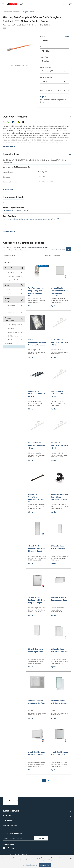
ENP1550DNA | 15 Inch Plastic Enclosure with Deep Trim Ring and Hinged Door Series (59, 299)
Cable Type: (44, 57)
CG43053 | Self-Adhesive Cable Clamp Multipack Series (60, 505)
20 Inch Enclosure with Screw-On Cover (59, 702)
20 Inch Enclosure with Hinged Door (36, 650)
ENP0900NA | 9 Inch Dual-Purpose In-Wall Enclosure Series (36, 763)
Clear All (66, 36)
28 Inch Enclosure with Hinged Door (58, 547)
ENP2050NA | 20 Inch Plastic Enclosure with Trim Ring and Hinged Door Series (37, 609)
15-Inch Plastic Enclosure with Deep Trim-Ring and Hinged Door (59, 292)
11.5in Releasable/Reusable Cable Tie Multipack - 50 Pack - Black (37, 343)
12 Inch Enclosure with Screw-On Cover (37, 702)
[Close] (71, 858)
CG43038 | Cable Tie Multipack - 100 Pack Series (59, 402)
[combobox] (55, 41)
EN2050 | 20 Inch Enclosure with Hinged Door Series (37, 660)
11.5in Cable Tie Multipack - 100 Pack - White (59, 342)
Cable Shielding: (46, 67)
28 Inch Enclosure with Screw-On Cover (59, 650)
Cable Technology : (47, 77)
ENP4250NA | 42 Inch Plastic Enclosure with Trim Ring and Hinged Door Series (37, 557)
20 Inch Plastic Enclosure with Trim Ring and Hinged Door (36, 601)
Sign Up (41, 838)
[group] (14, 272)
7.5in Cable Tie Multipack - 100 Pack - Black (59, 394)
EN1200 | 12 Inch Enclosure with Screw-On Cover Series (37, 712)
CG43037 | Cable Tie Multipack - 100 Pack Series (59, 454)
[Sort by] (61, 256)
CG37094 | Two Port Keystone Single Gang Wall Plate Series (36, 299)
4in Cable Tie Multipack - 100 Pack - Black (37, 394)
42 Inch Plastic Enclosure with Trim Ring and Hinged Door (36, 550)
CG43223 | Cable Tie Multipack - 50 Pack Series (36, 351)
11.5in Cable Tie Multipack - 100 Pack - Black (37, 445)
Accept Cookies (45, 865)
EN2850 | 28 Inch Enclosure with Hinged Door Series (59, 557)
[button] (3, 4)
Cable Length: (45, 47)
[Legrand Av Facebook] (4, 848)
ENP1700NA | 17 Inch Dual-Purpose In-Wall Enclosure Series (59, 763)
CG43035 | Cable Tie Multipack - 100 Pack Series (59, 351)
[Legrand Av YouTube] (13, 848)
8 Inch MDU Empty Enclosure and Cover (59, 599)
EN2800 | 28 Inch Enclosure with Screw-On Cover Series (59, 660)
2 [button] (49, 781)
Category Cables (28, 12)
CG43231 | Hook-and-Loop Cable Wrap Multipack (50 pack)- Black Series (36, 505)
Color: (42, 37)
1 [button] (44, 781)
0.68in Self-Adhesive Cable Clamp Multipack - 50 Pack (59, 497)
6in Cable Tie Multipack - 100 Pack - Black (59, 445)
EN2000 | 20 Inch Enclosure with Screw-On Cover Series (59, 712)
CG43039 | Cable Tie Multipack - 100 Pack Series (37, 454)
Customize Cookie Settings (29, 865)
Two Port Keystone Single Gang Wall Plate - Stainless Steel (36, 292)
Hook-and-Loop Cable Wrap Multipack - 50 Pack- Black (37, 498)
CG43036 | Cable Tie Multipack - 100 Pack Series (37, 402)
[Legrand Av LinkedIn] (9, 848)
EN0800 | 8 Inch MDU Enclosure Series (57, 609)
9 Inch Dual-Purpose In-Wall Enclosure (37, 753)
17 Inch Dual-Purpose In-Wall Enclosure (59, 753)
